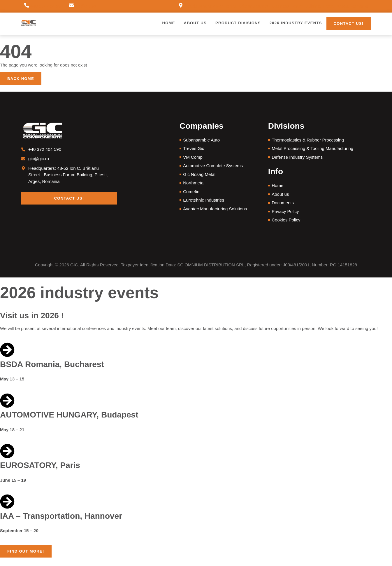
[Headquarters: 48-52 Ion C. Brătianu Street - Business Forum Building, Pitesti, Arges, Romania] (181, 6)
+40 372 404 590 (47, 6)
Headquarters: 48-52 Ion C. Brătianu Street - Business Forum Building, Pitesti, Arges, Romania (276, 6)
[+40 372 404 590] (27, 6)
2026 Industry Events (296, 23)
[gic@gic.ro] (71, 6)
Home (168, 23)
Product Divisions (238, 23)
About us (195, 23)
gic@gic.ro (86, 6)
